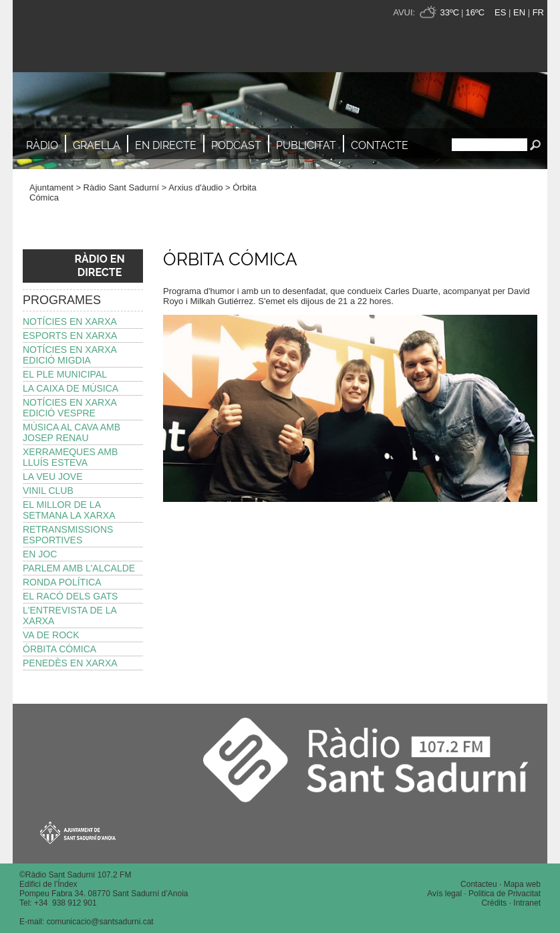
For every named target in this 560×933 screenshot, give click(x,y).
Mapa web (522, 884)
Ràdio (42, 145)
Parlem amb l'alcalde (79, 568)
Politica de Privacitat (505, 894)
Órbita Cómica (59, 649)
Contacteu (479, 884)
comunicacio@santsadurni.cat (100, 922)
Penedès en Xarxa (70, 663)
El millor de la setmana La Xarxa (69, 510)
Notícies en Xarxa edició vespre (70, 408)
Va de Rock (51, 635)
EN (519, 12)
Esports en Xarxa (70, 336)
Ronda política (62, 582)
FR (538, 12)
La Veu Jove (52, 477)
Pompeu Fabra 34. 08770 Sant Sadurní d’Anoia (104, 894)
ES (500, 12)
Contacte (380, 145)
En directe (166, 145)
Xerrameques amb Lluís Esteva (70, 457)
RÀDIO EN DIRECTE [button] (99, 266)
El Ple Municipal (65, 374)
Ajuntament (51, 187)
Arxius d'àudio (195, 187)
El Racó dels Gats (70, 596)
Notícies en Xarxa (70, 321)
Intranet (527, 903)
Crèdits (494, 903)
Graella (97, 145)
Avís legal (444, 894)
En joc (40, 554)
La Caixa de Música (71, 388)
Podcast (236, 145)
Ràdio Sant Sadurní (130, 36)
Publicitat (306, 145)
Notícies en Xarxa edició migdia (70, 355)
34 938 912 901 (68, 903)
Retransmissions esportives (68, 535)
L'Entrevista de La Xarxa (70, 616)
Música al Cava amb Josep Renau (72, 432)
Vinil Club (48, 491)
